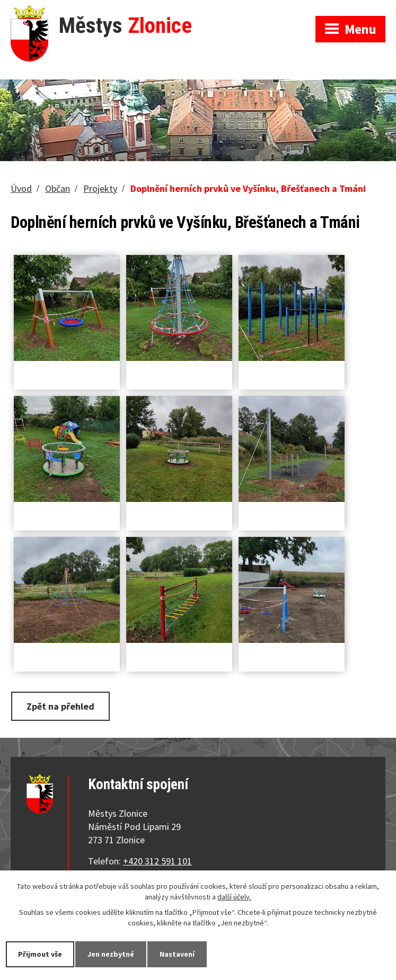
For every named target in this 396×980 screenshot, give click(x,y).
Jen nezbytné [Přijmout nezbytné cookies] (111, 954)
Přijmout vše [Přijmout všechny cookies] (40, 954)
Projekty (100, 188)
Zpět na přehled (60, 706)
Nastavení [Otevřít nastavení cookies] (177, 954)
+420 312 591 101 (157, 861)
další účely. (234, 897)
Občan (58, 188)
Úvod (21, 188)
